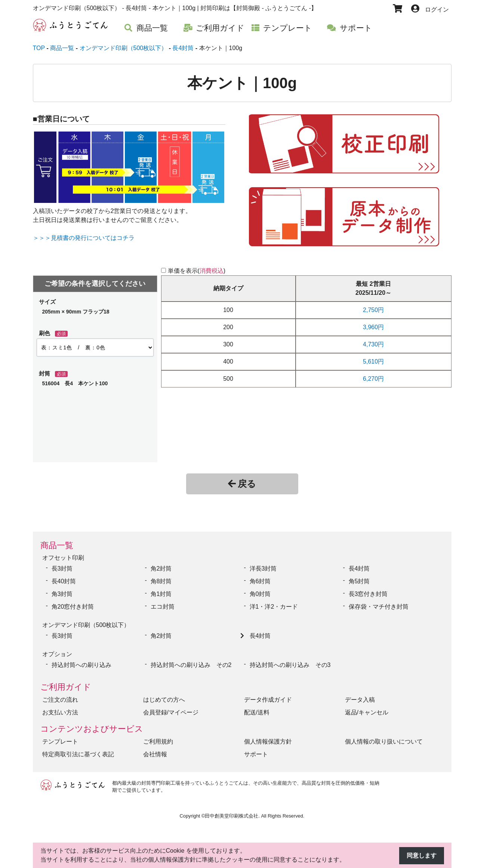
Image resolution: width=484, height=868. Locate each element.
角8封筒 (161, 581)
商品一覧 (57, 545)
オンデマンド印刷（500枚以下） (86, 625)
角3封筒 (62, 594)
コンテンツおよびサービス (92, 729)
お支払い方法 (60, 712)
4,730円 (373, 344)
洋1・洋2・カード (274, 607)
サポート (256, 754)
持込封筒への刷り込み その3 (290, 665)
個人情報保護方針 (268, 742)
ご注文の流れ (60, 700)
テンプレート (60, 742)
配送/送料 (257, 712)
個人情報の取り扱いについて (384, 742)
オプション (57, 654)
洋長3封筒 (263, 569)
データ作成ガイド (268, 700)
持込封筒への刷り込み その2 (191, 665)
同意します (422, 855)
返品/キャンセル (367, 712)
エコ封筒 (163, 607)
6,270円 (373, 379)
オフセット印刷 (63, 558)
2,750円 (373, 310)
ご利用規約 (158, 742)
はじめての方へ (164, 700)
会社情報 (155, 754)
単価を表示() (197, 271)
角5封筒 (359, 581)
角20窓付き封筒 (73, 607)
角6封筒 (260, 581)
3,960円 (373, 327)
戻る (242, 484)
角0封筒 (260, 594)
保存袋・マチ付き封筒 (379, 607)
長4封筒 (359, 569)
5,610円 (373, 362)
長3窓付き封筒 (368, 594)
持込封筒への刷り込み (81, 665)
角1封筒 (161, 594)
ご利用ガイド (66, 687)
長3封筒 (62, 569)
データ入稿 (360, 700)
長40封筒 (64, 581)
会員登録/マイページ (171, 712)
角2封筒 (161, 569)
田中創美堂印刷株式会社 (232, 816)
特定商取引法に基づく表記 (78, 754)
